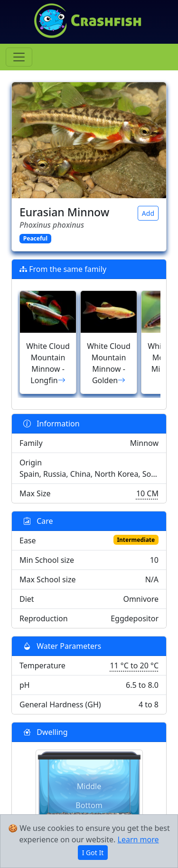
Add (148, 213)
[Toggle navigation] (19, 57)
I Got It (93, 853)
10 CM (147, 493)
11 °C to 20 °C (134, 665)
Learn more (138, 839)
